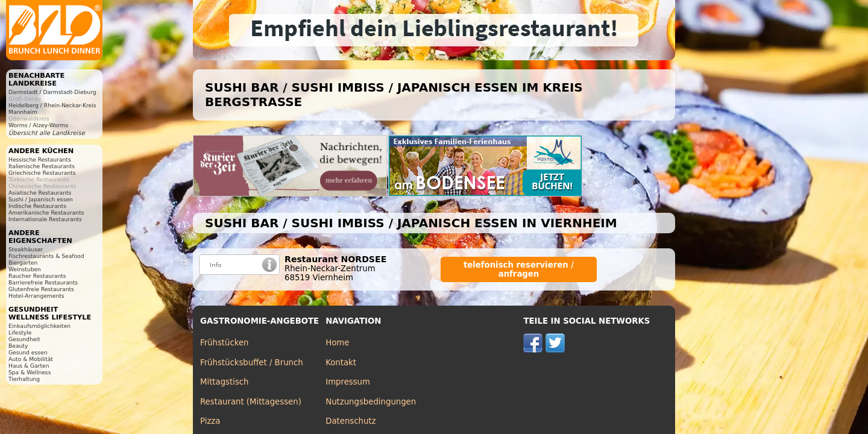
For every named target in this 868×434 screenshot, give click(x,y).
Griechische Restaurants (42, 173)
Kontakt (341, 363)
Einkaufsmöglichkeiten (39, 326)
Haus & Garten (29, 366)
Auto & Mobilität (31, 359)
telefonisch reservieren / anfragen (519, 269)
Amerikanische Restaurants (46, 212)
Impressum (348, 382)
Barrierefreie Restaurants (43, 282)
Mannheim (23, 112)
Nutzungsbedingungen (371, 402)
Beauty (18, 346)
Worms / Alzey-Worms (38, 125)
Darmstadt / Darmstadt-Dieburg (52, 92)
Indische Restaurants (37, 206)
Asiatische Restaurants (40, 193)
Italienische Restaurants (42, 166)
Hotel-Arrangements (36, 296)
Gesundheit (24, 339)
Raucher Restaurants (37, 276)
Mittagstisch (225, 382)
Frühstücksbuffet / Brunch (252, 363)
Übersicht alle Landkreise (47, 133)
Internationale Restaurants (45, 219)
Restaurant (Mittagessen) (251, 402)
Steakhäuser (26, 249)
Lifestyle (20, 332)
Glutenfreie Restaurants (41, 289)
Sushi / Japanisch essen (41, 199)
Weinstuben (25, 269)
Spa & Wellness (30, 372)
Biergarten (23, 263)
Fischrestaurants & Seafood (46, 256)
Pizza (210, 421)
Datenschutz (351, 421)
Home (337, 343)
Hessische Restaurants (40, 159)
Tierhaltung (24, 379)
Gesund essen (28, 352)
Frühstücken (225, 343)
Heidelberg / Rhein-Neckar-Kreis (52, 105)
